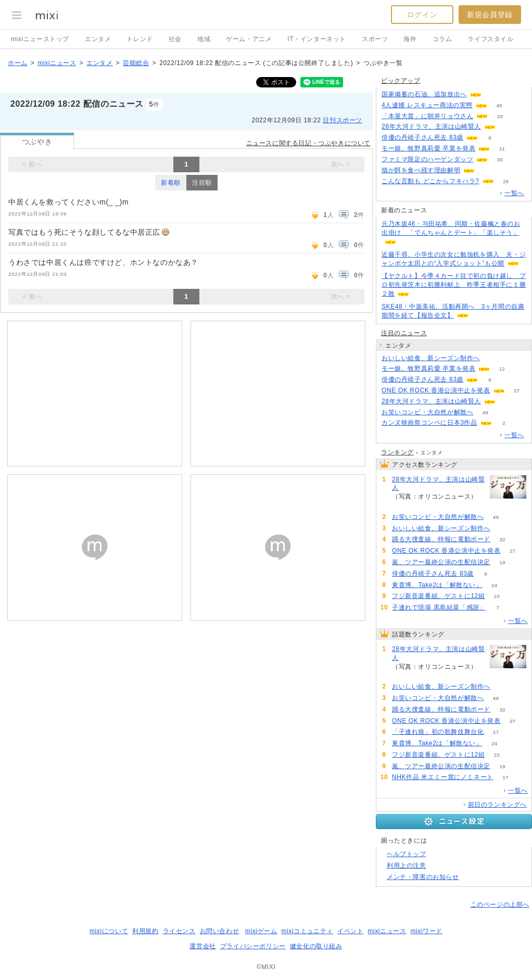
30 (500, 160)
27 (517, 391)
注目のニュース (404, 333)
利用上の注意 (407, 866)
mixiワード (426, 931)
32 (502, 539)
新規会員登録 (490, 15)
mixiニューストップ (40, 39)
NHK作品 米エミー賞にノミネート (443, 777)
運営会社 (202, 946)
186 (487, 170)
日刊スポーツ (343, 120)
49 (499, 105)
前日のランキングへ (497, 805)
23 (497, 596)
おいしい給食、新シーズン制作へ (431, 358)
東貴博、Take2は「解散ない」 (437, 585)
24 (494, 585)
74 (492, 358)
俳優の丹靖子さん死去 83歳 (422, 137)
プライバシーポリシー (253, 946)
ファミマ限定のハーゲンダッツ (427, 159)
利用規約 (145, 931)
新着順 (171, 183)
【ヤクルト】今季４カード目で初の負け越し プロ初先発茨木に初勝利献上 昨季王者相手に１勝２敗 (454, 285)
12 (502, 369)
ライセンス (179, 931)
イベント (350, 931)
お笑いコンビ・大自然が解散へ (427, 412)
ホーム (18, 63)
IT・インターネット (317, 39)
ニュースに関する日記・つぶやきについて (308, 143)
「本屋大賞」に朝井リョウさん (427, 116)
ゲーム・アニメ (249, 39)
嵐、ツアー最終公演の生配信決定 (441, 562)
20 (500, 116)
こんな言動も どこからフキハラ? (430, 181)
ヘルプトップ (407, 854)
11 (502, 149)
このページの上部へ (500, 905)
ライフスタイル (490, 39)
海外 (410, 39)
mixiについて (109, 931)
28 (506, 181)
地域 (204, 39)
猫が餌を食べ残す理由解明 (421, 170)
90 (493, 94)
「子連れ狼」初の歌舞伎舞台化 (438, 732)
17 (505, 777)
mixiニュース (57, 63)
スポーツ (375, 39)
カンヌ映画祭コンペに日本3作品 (429, 423)
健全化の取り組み (316, 946)
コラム (442, 39)
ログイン (422, 15)
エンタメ (98, 39)
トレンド (140, 39)
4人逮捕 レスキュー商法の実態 (427, 105)
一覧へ (514, 193)
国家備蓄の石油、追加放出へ (424, 94)
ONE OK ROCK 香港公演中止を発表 (436, 390)
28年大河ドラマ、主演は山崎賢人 (431, 126)
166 (508, 127)
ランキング (397, 452)
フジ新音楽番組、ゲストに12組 (438, 596)
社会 (175, 39)
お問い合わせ (220, 931)
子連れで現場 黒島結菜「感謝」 (439, 607)
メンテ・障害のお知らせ (423, 877)
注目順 (202, 183)
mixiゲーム (261, 931)
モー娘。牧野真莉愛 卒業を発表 (428, 148)
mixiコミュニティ (307, 931)
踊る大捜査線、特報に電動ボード (441, 539)
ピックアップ (401, 81)
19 (502, 562)
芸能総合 (136, 63)
